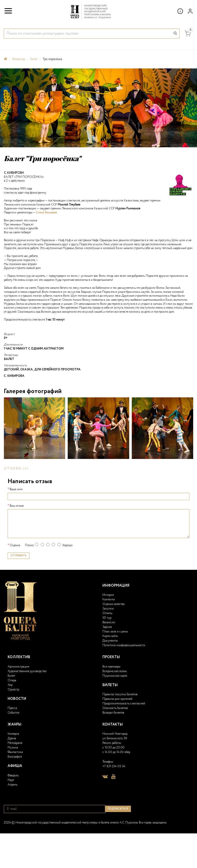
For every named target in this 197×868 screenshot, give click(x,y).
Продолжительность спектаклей (124, 704)
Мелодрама (15, 743)
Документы (110, 641)
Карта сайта (110, 636)
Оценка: (15, 545)
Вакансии (109, 622)
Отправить (19, 556)
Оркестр (13, 690)
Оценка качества (113, 604)
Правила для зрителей (117, 699)
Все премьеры (111, 667)
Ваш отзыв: (17, 506)
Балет (34, 59)
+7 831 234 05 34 (114, 766)
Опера (12, 680)
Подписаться (118, 809)
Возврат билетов (113, 713)
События (13, 713)
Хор (10, 685)
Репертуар (19, 59)
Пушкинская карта (115, 676)
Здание (107, 627)
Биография (15, 757)
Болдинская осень (115, 671)
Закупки (108, 609)
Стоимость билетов (115, 708)
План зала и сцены (115, 632)
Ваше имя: (17, 489)
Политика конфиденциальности (124, 645)
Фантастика (15, 752)
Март (11, 780)
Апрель (12, 785)
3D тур (107, 618)
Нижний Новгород (115, 734)
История (108, 595)
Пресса (12, 708)
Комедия (13, 734)
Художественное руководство (27, 671)
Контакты (109, 599)
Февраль (13, 776)
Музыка (13, 748)
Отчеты (107, 613)
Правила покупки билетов (120, 694)
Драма (12, 738)
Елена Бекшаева (47, 213)
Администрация (18, 667)
